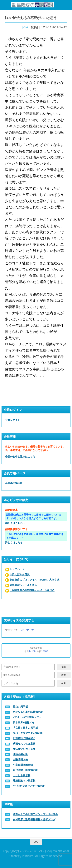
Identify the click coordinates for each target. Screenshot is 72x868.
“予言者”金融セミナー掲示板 (29, 786)
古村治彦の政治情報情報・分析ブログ (34, 819)
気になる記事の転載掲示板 (28, 712)
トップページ (17, 569)
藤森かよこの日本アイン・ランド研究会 (35, 814)
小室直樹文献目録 (23, 765)
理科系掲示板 (20, 754)
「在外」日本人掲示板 (25, 728)
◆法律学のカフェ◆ (24, 749)
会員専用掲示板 (14, 483)
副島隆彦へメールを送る (23, 585)
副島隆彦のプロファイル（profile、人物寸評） (36, 580)
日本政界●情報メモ (24, 723)
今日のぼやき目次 (20, 574)
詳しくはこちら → (15, 523)
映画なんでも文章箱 (24, 744)
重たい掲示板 (20, 707)
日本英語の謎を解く (24, 738)
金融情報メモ (20, 759)
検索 (64, 667)
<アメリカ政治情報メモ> (27, 717)
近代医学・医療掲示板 (25, 770)
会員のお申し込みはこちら (20, 457)
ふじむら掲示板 (22, 775)
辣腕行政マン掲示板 (24, 781)
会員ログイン (13, 420)
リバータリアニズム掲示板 (28, 733)
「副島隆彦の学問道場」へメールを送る (32, 590)
